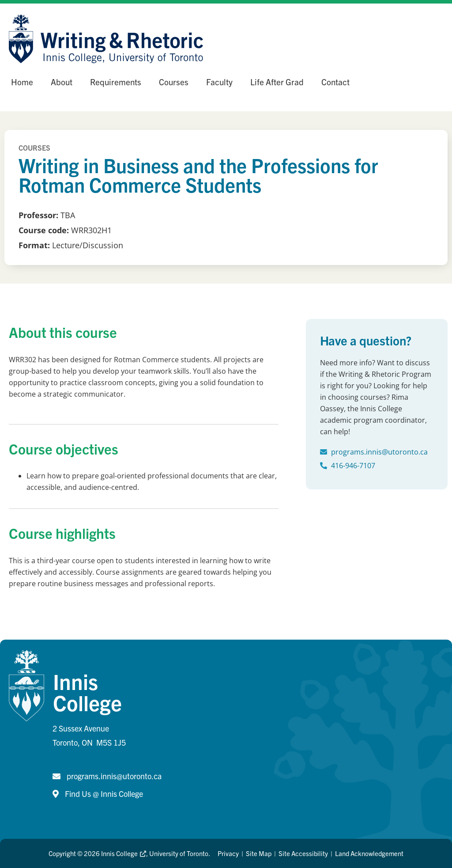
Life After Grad (277, 82)
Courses (174, 82)
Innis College (123, 853)
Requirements (116, 82)
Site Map (259, 853)
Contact (335, 82)
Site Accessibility (303, 853)
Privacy (228, 853)
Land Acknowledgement (369, 853)
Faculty (219, 82)
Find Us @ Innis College (104, 794)
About (62, 82)
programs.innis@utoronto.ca (379, 452)
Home (22, 82)
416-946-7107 (353, 466)
